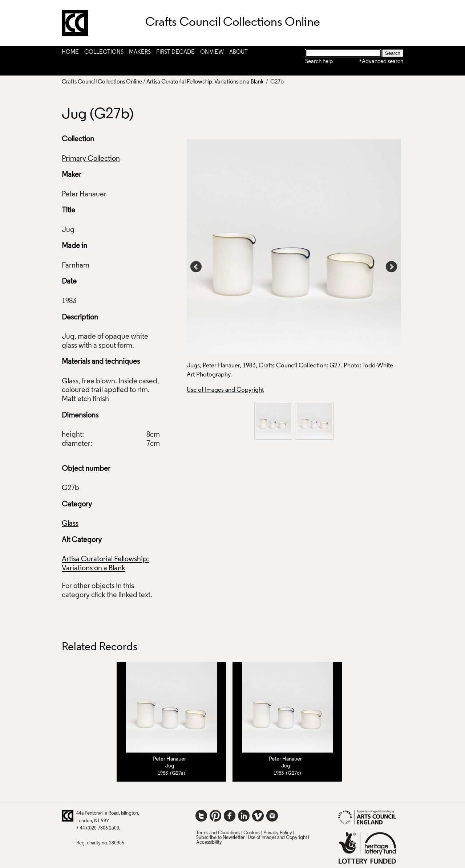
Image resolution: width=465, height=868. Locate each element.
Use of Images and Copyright (225, 390)
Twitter (201, 816)
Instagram (272, 816)
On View (212, 52)
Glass (70, 524)
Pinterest (215, 816)
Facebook (230, 816)
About (238, 52)
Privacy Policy (278, 833)
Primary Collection (91, 159)
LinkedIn (244, 816)
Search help (319, 62)
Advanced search (383, 62)
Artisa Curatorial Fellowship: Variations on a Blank (205, 82)
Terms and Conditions (218, 833)
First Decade (175, 52)
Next (392, 267)
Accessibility (209, 842)
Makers (140, 52)
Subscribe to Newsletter (220, 838)
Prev (196, 267)
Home (70, 52)
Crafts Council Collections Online (102, 82)
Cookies (252, 833)
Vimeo (258, 816)
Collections (104, 52)
